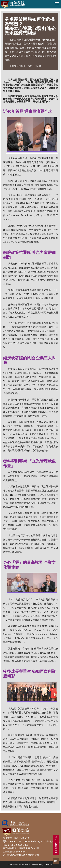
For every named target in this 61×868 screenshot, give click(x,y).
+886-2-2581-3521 (19, 842)
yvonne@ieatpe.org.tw (14, 852)
